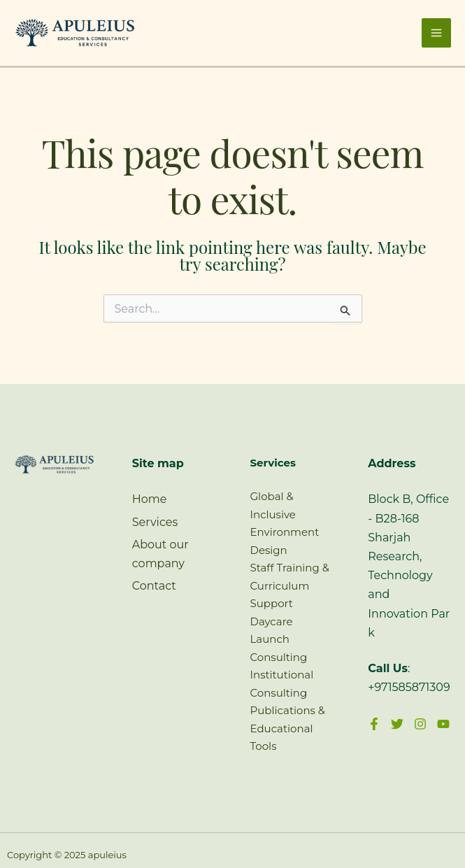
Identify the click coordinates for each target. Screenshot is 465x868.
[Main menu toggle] (436, 33)
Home (150, 499)
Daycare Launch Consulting (279, 639)
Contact (154, 586)
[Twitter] (397, 724)
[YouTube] (443, 724)
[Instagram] (420, 724)
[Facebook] (374, 724)
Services (155, 522)
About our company (160, 554)
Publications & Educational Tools (288, 728)
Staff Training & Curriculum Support (290, 585)
